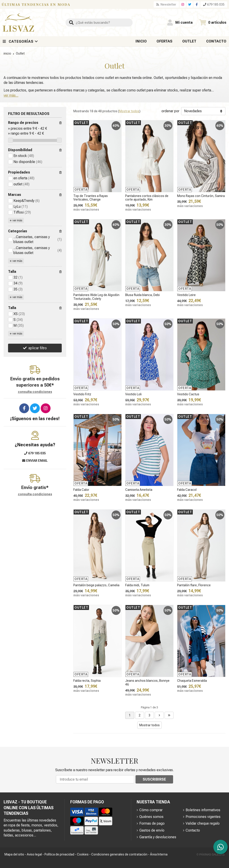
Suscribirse (154, 779)
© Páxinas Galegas (211, 855)
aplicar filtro (38, 348)
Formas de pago (152, 823)
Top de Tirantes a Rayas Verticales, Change (91, 198)
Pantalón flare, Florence (194, 585)
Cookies (83, 854)
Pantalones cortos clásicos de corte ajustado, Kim (147, 198)
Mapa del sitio (14, 854)
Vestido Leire (186, 295)
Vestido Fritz (82, 394)
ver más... (11, 95)
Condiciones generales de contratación (119, 854)
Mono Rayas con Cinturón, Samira (201, 196)
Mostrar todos (129, 111)
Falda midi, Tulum (137, 585)
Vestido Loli (133, 394)
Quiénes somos (151, 817)
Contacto (193, 830)
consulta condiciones (35, 392)
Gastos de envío (152, 830)
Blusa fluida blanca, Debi (142, 295)
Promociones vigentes (203, 817)
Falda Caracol (187, 490)
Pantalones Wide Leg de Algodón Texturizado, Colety (96, 297)
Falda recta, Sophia (87, 681)
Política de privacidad (59, 854)
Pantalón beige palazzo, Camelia (96, 585)
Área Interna (159, 854)
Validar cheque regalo (203, 823)
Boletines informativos (203, 810)
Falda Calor (81, 490)
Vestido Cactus (188, 394)
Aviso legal (34, 854)
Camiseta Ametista (139, 490)
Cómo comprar (151, 810)
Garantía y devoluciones (158, 837)
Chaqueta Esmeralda (192, 681)
